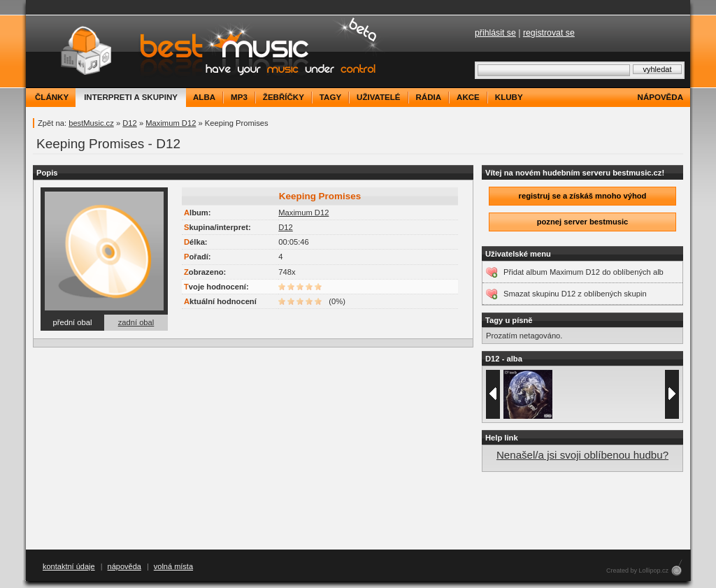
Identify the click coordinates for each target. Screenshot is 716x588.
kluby (509, 97)
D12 (130, 123)
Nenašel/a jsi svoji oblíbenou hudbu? (582, 455)
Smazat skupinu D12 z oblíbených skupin (575, 294)
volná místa (173, 566)
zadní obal (136, 322)
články (52, 97)
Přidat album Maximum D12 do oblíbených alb (583, 272)
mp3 (239, 97)
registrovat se (549, 33)
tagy (330, 97)
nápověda (660, 97)
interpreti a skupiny (131, 97)
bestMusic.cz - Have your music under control (207, 51)
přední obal (73, 322)
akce (468, 97)
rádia (429, 97)
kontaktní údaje (69, 566)
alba (204, 97)
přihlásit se (495, 33)
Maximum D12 (171, 123)
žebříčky (284, 97)
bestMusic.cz (91, 123)
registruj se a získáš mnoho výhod (583, 196)
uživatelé (378, 97)
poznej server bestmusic (583, 222)
